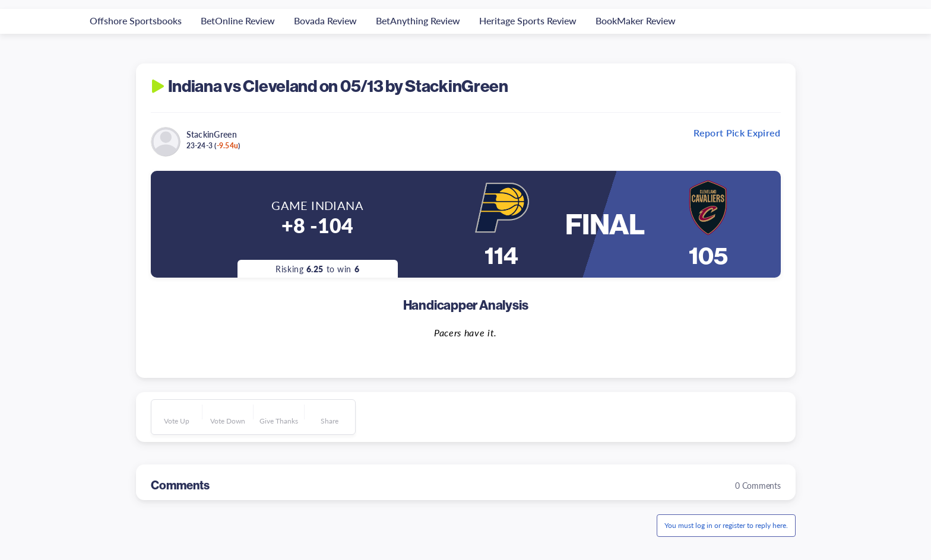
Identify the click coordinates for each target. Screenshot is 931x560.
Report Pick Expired (737, 133)
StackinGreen (212, 134)
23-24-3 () (213, 146)
